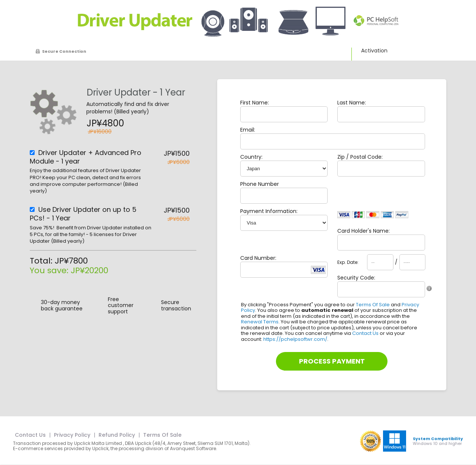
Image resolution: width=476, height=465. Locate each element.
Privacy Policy (72, 435)
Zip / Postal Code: (360, 157)
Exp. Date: (348, 262)
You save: (50, 270)
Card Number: (258, 258)
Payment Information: (269, 211)
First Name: (255, 103)
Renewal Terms (260, 322)
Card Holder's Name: (364, 231)
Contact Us (365, 333)
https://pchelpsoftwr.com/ (295, 339)
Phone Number (260, 184)
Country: (251, 157)
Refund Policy (117, 435)
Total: (42, 261)
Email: (248, 130)
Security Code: (356, 278)
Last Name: (352, 103)
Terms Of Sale (373, 305)
